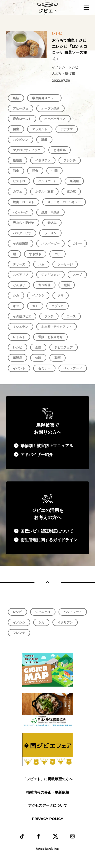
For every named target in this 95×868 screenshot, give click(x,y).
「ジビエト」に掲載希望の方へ (48, 779)
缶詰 (16, 98)
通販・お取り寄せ (50, 337)
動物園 (17, 160)
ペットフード (73, 368)
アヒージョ (21, 108)
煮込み (52, 223)
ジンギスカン (50, 275)
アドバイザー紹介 (37, 455)
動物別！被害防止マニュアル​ (47, 446)
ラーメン (50, 233)
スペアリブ (21, 275)
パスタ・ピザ (22, 233)
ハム (41, 264)
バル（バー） (47, 181)
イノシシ (38, 295)
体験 (38, 358)
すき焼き (35, 254)
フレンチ (70, 160)
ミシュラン (21, 327)
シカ (16, 295)
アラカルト (40, 129)
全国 (38, 347)
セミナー (44, 368)
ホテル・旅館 (44, 191)
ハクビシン (21, 140)
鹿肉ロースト (22, 119)
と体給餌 (60, 150)
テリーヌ (19, 264)
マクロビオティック (27, 150)
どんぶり (19, 285)
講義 (44, 140)
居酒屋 (74, 181)
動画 (58, 358)
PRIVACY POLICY (48, 819)
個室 (16, 129)
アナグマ (67, 129)
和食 (16, 171)
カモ (35, 306)
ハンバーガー (50, 243)
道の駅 (71, 191)
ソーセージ (65, 264)
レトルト (19, 337)
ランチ (49, 316)
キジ (16, 306)
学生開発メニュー (44, 98)
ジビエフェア (64, 347)
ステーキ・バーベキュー (64, 202)
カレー (77, 243)
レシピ (17, 347)
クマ (61, 295)
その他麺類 (21, 243)
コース (71, 316)
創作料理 (44, 285)
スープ (77, 275)
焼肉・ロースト (24, 202)
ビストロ (19, 181)
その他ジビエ (22, 316)
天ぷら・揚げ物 (24, 223)
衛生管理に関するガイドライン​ (49, 540)
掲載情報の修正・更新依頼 (48, 792)
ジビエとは (43, 612)
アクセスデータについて (48, 805)
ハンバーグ (21, 212)
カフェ (17, 191)
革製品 (17, 358)
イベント (19, 368)
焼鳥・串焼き (50, 212)
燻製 (67, 285)
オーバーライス (55, 119)
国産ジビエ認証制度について (47, 531)
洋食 (35, 171)
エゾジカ (58, 306)
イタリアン (43, 160)
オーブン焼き (50, 108)
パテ (58, 254)
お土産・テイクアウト (56, 327)
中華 (54, 171)
